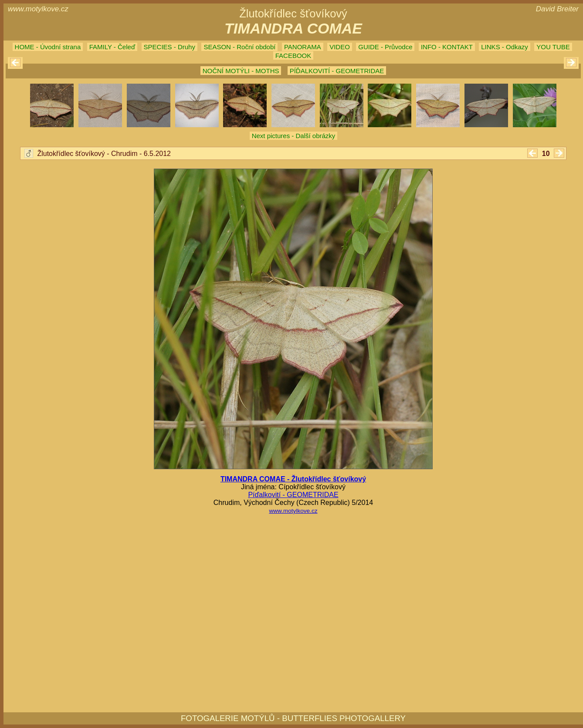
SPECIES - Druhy (169, 47)
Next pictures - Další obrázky (294, 136)
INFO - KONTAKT (447, 47)
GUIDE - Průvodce (385, 47)
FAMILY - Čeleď (112, 47)
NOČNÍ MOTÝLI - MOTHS (241, 71)
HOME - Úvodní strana (48, 47)
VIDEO (340, 47)
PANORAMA (303, 47)
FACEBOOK (293, 56)
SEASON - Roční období (239, 47)
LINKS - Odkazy (505, 47)
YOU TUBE (553, 47)
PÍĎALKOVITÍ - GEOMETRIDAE (337, 71)
